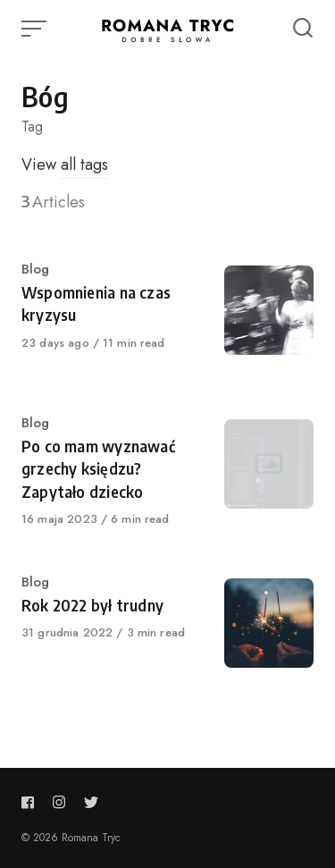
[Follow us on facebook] (31, 802)
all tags (84, 164)
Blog (35, 269)
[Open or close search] (303, 29)
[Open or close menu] (36, 29)
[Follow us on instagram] (59, 802)
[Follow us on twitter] (91, 802)
